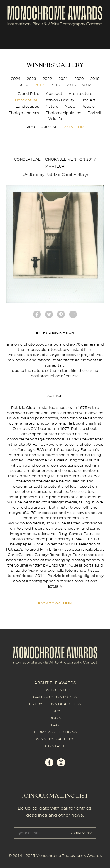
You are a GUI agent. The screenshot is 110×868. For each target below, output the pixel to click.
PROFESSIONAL (42, 127)
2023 (31, 79)
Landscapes (27, 106)
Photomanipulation (63, 113)
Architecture (81, 94)
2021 (63, 79)
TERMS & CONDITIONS (55, 732)
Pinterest (61, 314)
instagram (61, 762)
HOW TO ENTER (55, 690)
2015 (71, 85)
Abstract (54, 94)
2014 (87, 85)
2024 (16, 79)
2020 (79, 79)
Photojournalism (24, 113)
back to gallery (55, 603)
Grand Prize (28, 94)
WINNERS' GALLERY (55, 739)
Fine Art (88, 100)
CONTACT (55, 746)
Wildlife (55, 119)
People (88, 106)
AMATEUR (74, 127)
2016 (55, 85)
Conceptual (26, 100)
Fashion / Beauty (59, 100)
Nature (52, 106)
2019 (95, 79)
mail (73, 314)
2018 (23, 85)
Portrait (95, 113)
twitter (49, 314)
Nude (70, 106)
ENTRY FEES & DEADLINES (55, 704)
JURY (55, 711)
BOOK (55, 718)
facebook (37, 314)
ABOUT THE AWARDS (55, 683)
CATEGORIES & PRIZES (55, 697)
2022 (47, 79)
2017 (39, 85)
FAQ (55, 725)
